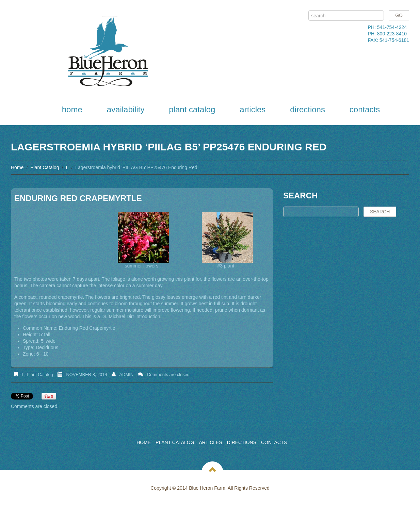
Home (72, 109)
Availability (126, 109)
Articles (253, 109)
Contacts (365, 109)
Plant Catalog (192, 109)
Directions (308, 109)
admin (127, 374)
